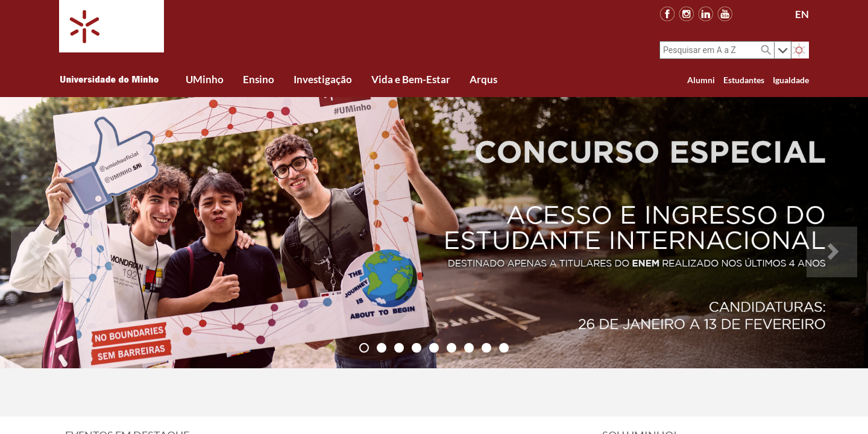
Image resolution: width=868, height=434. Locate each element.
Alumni (701, 80)
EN (802, 14)
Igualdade (791, 80)
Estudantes (744, 80)
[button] (36, 233)
